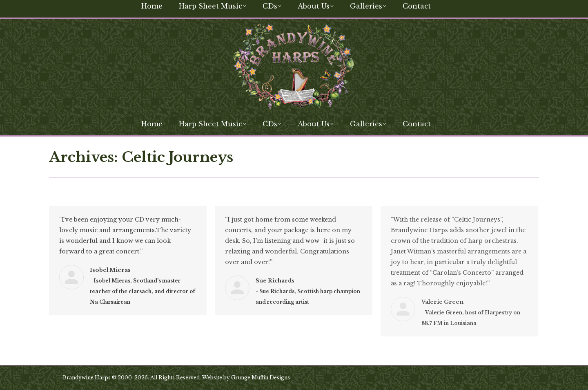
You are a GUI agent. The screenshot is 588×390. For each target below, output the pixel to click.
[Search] (478, 7)
